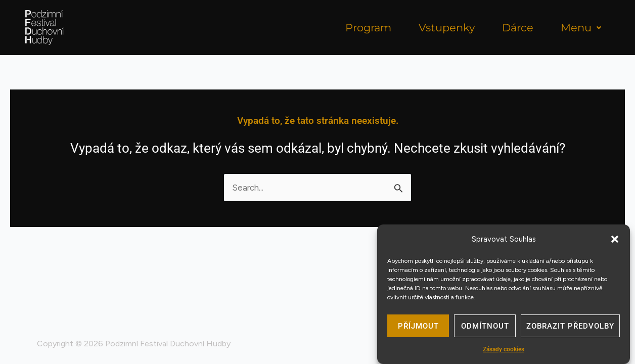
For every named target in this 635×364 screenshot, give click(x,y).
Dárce (518, 28)
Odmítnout (485, 329)
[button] (615, 242)
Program (368, 28)
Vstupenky (447, 28)
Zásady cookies (504, 352)
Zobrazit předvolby (570, 329)
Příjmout (418, 329)
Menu (581, 28)
